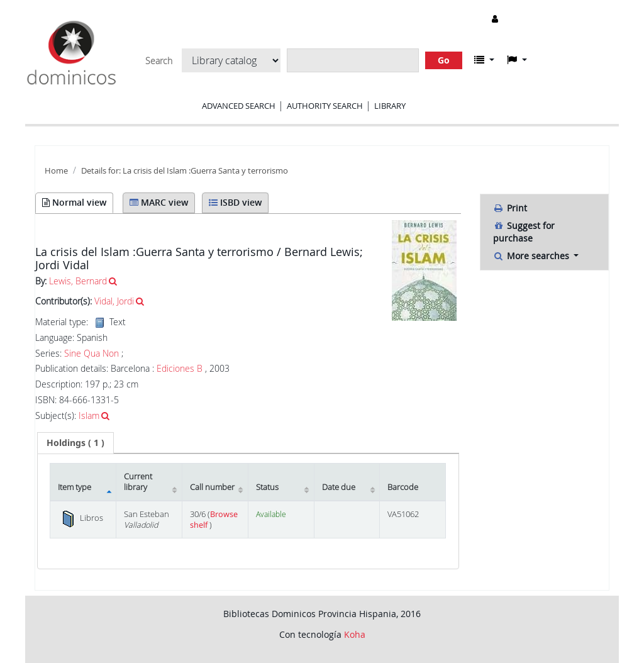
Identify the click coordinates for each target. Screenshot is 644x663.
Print (510, 208)
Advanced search (239, 106)
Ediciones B (180, 368)
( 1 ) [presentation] (75, 443)
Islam (89, 415)
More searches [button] (532, 256)
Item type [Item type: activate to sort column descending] (75, 487)
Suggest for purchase (524, 232)
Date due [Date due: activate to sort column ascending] (339, 487)
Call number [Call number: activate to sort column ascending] (212, 487)
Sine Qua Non (92, 354)
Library (390, 106)
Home (56, 171)
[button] (484, 60)
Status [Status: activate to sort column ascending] (267, 487)
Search (159, 61)
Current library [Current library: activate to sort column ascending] (138, 482)
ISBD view (235, 202)
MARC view (159, 202)
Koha (355, 634)
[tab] (75, 443)
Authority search (325, 106)
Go (444, 60)
